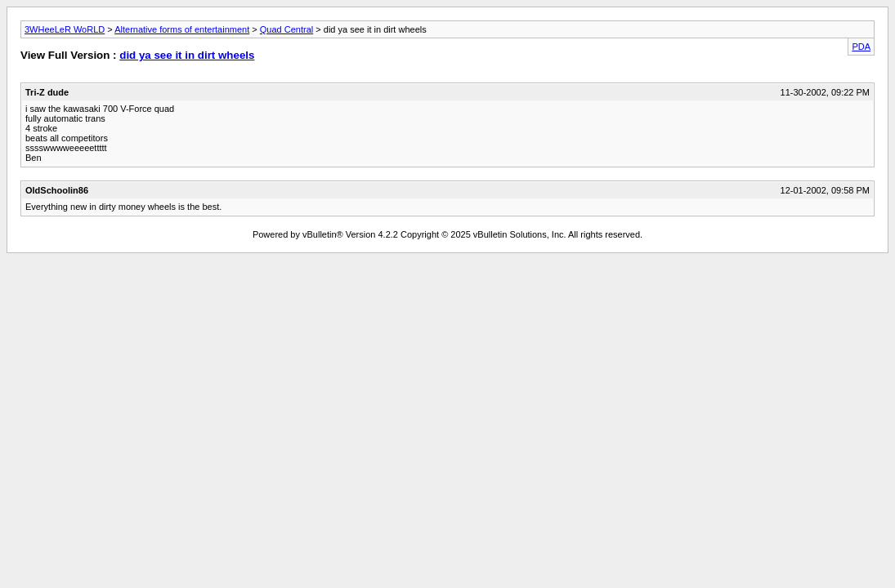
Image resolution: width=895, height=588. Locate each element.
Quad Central (286, 29)
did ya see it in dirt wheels (187, 55)
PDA (861, 47)
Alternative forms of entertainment (182, 29)
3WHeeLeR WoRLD (65, 29)
